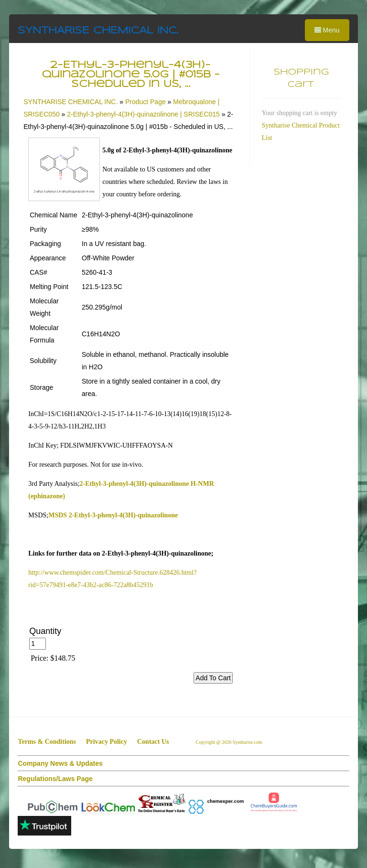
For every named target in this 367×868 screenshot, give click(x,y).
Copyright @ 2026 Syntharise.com (229, 742)
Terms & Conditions (47, 742)
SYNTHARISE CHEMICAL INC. (98, 31)
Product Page (146, 102)
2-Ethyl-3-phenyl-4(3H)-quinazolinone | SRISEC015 (143, 114)
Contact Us (153, 742)
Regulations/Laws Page (55, 779)
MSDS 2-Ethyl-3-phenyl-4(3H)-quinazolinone (113, 515)
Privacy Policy (107, 742)
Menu (327, 30)
